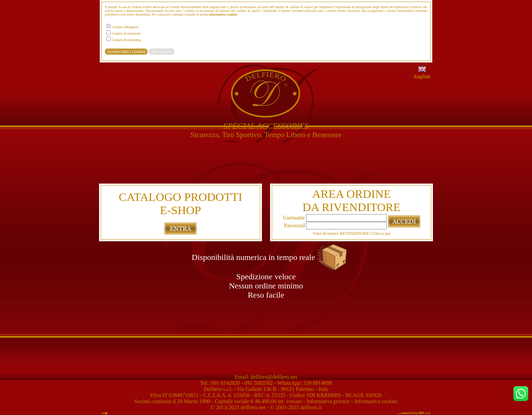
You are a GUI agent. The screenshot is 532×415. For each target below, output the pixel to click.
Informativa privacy (328, 401)
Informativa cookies (376, 401)
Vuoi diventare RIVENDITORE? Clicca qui (351, 233)
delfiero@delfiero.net (273, 377)
